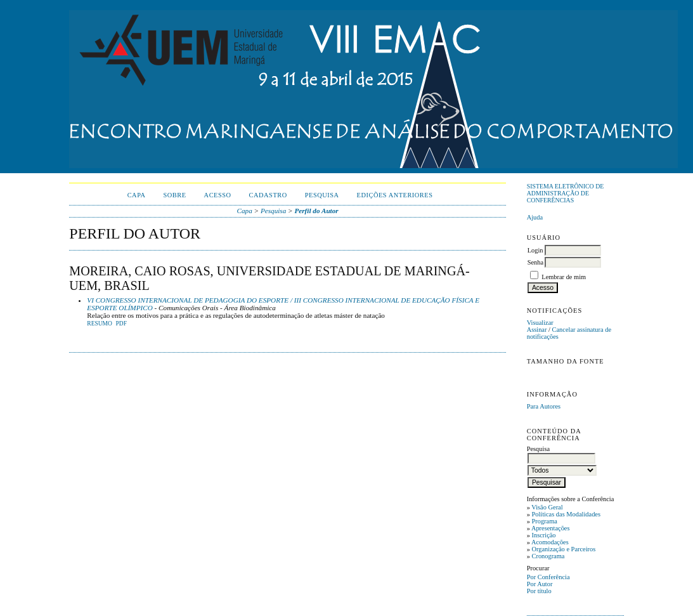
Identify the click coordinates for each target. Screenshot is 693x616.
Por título (539, 591)
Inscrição (543, 535)
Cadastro (268, 195)
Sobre (175, 195)
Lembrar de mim (564, 277)
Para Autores (544, 406)
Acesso (218, 195)
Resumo (100, 324)
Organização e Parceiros (563, 549)
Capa (137, 195)
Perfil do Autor (316, 211)
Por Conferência (548, 577)
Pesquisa (322, 195)
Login (535, 250)
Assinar (537, 330)
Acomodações (550, 542)
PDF (121, 324)
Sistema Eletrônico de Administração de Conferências (566, 193)
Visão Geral (547, 507)
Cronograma (548, 556)
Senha (535, 262)
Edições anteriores (395, 195)
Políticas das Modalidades (566, 514)
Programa (544, 521)
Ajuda (535, 217)
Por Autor (540, 584)
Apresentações (551, 528)
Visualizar (540, 323)
